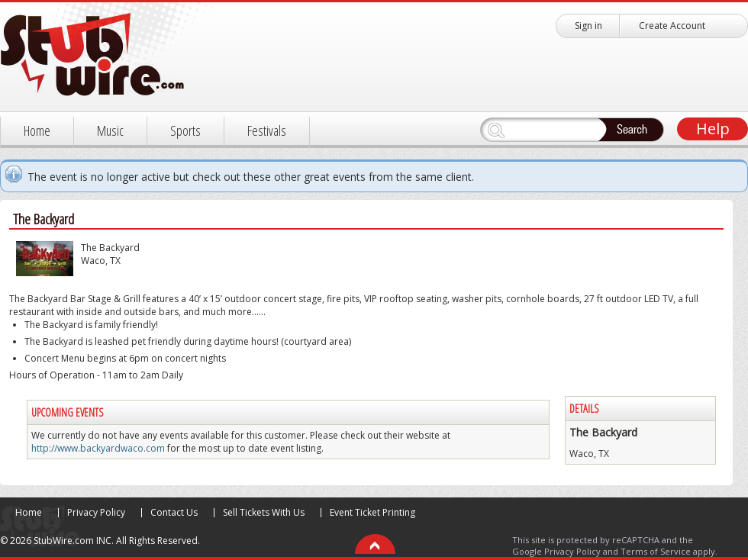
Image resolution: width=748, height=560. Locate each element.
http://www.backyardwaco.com (98, 448)
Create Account (672, 26)
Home (37, 130)
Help (713, 129)
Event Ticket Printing (372, 512)
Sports (185, 130)
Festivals (267, 130)
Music (110, 130)
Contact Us (174, 512)
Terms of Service (656, 551)
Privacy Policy (96, 512)
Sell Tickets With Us (264, 512)
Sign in (588, 26)
